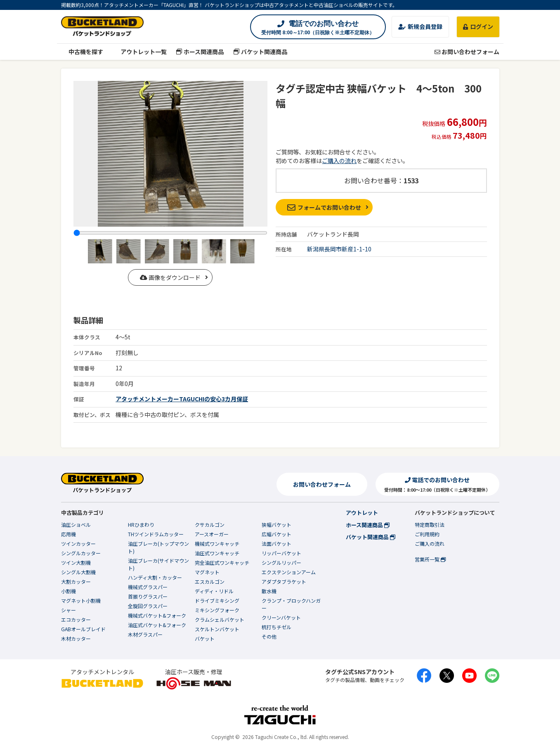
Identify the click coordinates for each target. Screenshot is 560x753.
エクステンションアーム (289, 572)
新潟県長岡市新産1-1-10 (339, 249)
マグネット (207, 572)
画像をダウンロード (170, 277)
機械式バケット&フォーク (157, 615)
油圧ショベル (76, 524)
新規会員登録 (420, 26)
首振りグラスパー (148, 596)
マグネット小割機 (81, 600)
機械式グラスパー (148, 587)
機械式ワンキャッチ (217, 543)
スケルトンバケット (217, 629)
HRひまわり (141, 524)
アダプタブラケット (284, 581)
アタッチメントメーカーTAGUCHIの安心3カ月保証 (182, 399)
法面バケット (276, 543)
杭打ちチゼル (276, 627)
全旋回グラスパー (148, 606)
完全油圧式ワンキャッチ (222, 562)
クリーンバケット (281, 617)
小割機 (69, 591)
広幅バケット (276, 534)
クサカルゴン (210, 524)
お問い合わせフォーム (467, 52)
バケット (205, 638)
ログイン (478, 26)
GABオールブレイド (83, 629)
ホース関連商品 (200, 52)
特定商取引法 (430, 524)
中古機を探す (82, 52)
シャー (69, 610)
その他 (269, 636)
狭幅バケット (276, 524)
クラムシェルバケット (220, 619)
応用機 (69, 534)
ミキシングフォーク (217, 610)
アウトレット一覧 (140, 52)
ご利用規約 (427, 534)
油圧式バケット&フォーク (157, 625)
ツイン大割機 (76, 562)
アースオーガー (212, 534)
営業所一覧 (430, 559)
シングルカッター (81, 553)
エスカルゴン (210, 581)
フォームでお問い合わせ (324, 207)
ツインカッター (78, 543)
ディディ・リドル (214, 591)
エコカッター (76, 619)
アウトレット (362, 513)
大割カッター (76, 581)
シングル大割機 (78, 572)
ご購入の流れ (339, 161)
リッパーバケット (281, 553)
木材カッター (76, 638)
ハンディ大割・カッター (155, 577)
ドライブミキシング (217, 600)
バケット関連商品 (260, 52)
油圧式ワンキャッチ (217, 553)
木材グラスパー (145, 634)
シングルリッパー (281, 562)
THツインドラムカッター (156, 534)
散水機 (269, 591)
